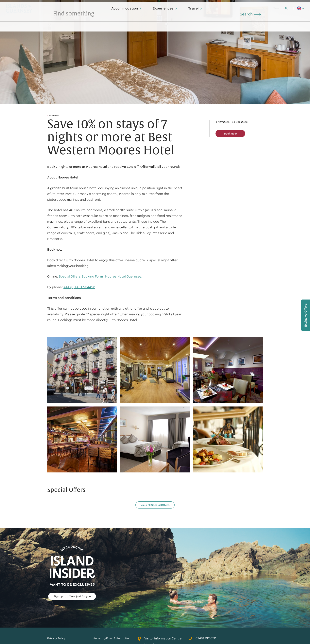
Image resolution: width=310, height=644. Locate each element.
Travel (195, 8)
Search (280, 8)
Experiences (165, 8)
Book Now (230, 134)
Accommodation (126, 8)
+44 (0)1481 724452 (79, 287)
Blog (265, 8)
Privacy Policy (56, 638)
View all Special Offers (155, 505)
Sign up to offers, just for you (72, 596)
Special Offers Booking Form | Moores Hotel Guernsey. (100, 276)
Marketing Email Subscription (112, 638)
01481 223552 (202, 638)
